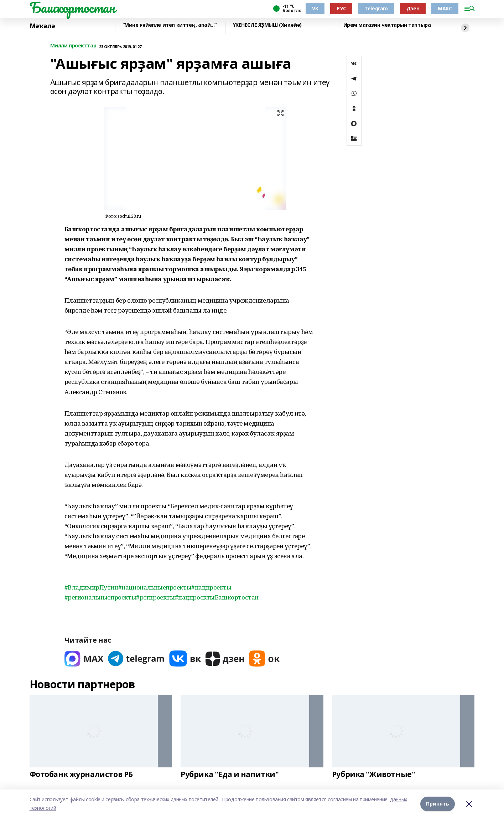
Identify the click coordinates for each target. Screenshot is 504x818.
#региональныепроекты (100, 597)
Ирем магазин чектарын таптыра (387, 25)
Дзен (413, 8)
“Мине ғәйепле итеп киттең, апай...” (170, 25)
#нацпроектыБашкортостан (217, 597)
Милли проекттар (73, 46)
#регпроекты (155, 597)
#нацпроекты (211, 587)
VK (315, 8)
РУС (341, 8)
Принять (438, 804)
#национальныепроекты (155, 587)
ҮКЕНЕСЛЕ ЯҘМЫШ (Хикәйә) (267, 25)
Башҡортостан (72, 7)
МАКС (445, 8)
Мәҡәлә (42, 26)
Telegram (376, 8)
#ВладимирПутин (91, 587)
